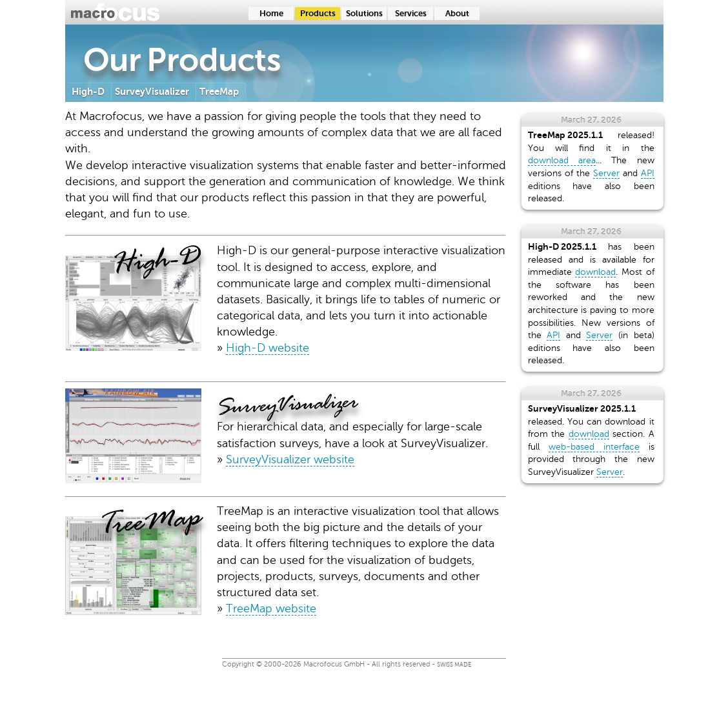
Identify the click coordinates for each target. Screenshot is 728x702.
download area (562, 160)
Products (318, 13)
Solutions (364, 13)
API (648, 173)
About (457, 13)
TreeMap (219, 91)
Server (606, 173)
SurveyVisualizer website (290, 459)
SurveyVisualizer (152, 91)
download (595, 272)
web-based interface (594, 447)
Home (271, 13)
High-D (88, 91)
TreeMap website (271, 608)
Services (411, 13)
